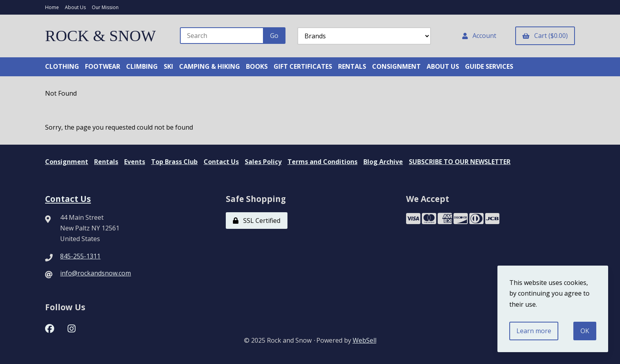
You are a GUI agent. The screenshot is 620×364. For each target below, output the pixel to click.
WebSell (365, 340)
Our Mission (105, 7)
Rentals (106, 162)
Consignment (67, 162)
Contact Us (221, 162)
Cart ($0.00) (545, 36)
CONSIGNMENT (396, 66)
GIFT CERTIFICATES (303, 66)
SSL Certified (257, 221)
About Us (75, 7)
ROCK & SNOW (100, 36)
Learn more (534, 331)
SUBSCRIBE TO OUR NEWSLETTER (460, 162)
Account (479, 36)
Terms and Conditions (322, 162)
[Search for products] (222, 36)
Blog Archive (383, 162)
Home (52, 7)
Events (135, 162)
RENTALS (352, 66)
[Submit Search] (274, 36)
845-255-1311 (80, 256)
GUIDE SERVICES (489, 66)
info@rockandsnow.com (95, 273)
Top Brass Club (174, 162)
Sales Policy (263, 162)
